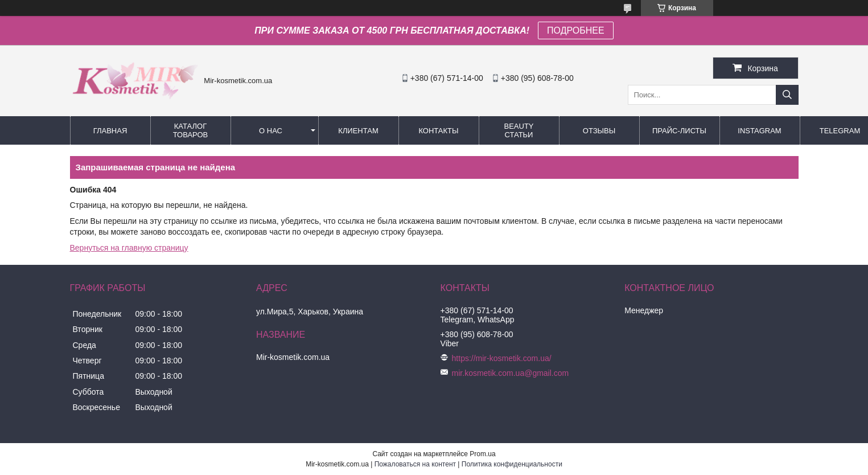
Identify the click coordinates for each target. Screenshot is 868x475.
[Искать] (787, 95)
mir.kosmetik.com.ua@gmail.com (511, 373)
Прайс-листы (679, 131)
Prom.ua (482, 454)
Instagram (759, 131)
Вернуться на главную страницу (129, 248)
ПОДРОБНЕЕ (576, 30)
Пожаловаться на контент (415, 464)
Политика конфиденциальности (512, 464)
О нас (271, 131)
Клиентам (358, 131)
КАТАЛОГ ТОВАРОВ (191, 130)
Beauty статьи (519, 130)
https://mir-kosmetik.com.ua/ (502, 358)
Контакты (438, 131)
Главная (110, 131)
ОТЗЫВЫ (599, 131)
